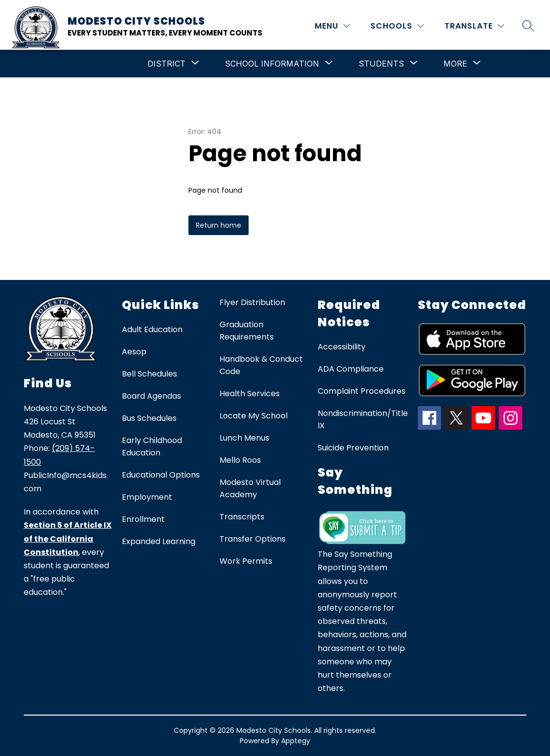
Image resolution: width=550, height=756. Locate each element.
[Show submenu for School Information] (272, 64)
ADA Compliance (351, 369)
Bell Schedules (149, 374)
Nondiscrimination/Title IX (363, 419)
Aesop (134, 352)
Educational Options (161, 475)
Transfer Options (253, 539)
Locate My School (254, 416)
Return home (219, 225)
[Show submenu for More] (455, 64)
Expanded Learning (159, 541)
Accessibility (342, 347)
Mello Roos (240, 460)
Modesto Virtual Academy (250, 488)
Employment (147, 497)
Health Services (250, 394)
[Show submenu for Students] (381, 64)
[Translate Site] (474, 26)
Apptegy (296, 741)
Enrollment (143, 519)
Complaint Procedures (362, 391)
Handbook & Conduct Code (261, 365)
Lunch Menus (244, 438)
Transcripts (242, 517)
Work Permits (246, 561)
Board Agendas (151, 396)
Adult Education (152, 329)
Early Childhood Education (152, 447)
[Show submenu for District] (166, 64)
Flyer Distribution (252, 302)
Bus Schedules (149, 418)
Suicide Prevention (353, 448)
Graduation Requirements (247, 331)
